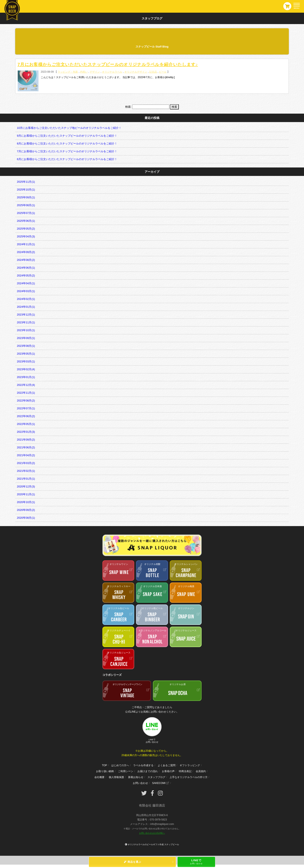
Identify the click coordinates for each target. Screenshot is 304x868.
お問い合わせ (140, 783)
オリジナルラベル (112, 72)
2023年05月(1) (26, 354)
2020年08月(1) (26, 518)
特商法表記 (185, 771)
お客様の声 (168, 771)
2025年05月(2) (26, 229)
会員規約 (201, 771)
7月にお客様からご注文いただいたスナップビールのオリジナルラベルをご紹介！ (67, 151)
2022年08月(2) (26, 401)
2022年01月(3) (26, 432)
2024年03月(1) (26, 291)
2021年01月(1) (26, 479)
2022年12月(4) (26, 385)
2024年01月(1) (26, 307)
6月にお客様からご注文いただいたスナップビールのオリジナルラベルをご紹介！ (67, 159)
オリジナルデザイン (136, 72)
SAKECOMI (161, 783)
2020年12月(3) (26, 486)
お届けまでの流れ (148, 771)
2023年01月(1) (26, 377)
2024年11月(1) (26, 244)
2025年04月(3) (26, 236)
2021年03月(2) (26, 463)
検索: (128, 107)
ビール (163, 72)
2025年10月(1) (26, 190)
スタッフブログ (156, 777)
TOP (104, 765)
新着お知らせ (136, 777)
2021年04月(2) (26, 455)
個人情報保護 (116, 777)
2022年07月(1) (26, 408)
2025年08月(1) (26, 205)
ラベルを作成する (143, 765)
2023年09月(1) (26, 338)
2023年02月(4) (26, 369)
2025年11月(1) (26, 182)
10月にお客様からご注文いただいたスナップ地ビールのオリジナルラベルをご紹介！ (69, 128)
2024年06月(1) (26, 268)
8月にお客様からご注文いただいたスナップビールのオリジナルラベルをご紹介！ (67, 144)
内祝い (84, 72)
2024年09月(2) (26, 252)
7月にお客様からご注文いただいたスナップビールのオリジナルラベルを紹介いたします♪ (108, 64)
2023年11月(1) (26, 322)
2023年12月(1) (26, 315)
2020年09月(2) (26, 510)
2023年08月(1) (26, 346)
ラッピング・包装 (68, 72)
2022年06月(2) (26, 416)
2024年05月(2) (26, 276)
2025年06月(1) (26, 221)
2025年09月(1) (26, 197)
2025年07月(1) (26, 213)
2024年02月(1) (26, 299)
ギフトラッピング (190, 765)
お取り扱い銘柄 (105, 771)
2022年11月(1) (26, 393)
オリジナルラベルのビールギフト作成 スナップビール (153, 844)
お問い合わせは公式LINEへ (152, 833)
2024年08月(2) (26, 260)
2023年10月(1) (26, 330)
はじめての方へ (120, 765)
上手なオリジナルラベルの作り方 (189, 777)
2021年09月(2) (26, 440)
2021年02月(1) (26, 471)
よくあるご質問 (167, 765)
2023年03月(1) (26, 361)
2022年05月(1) (26, 424)
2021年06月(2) (26, 447)
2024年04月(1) (26, 283)
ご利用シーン (126, 771)
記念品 (153, 72)
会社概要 (99, 777)
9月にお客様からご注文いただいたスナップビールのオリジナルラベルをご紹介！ (67, 136)
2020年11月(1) (26, 494)
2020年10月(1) (26, 502)
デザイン (95, 72)
